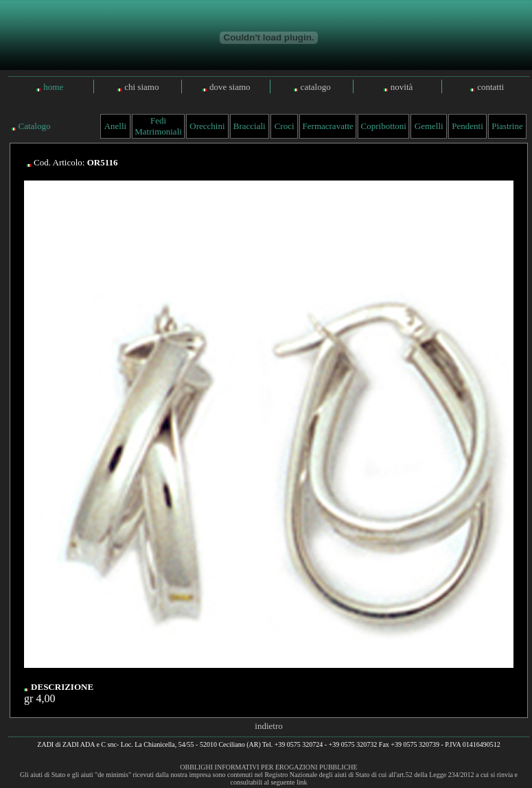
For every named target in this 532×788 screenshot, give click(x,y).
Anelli (116, 126)
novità (402, 87)
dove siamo (230, 87)
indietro (268, 726)
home (53, 87)
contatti (490, 87)
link (302, 782)
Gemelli (429, 126)
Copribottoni (384, 126)
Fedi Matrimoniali (158, 126)
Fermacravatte (328, 126)
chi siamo (141, 87)
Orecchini (207, 126)
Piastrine (507, 126)
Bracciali (250, 126)
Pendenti (467, 126)
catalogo (316, 87)
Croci (285, 126)
